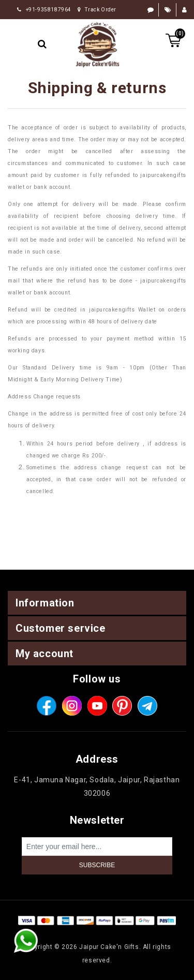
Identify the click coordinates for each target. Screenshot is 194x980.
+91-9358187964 (44, 10)
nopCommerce (116, 933)
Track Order (97, 10)
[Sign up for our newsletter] (97, 847)
